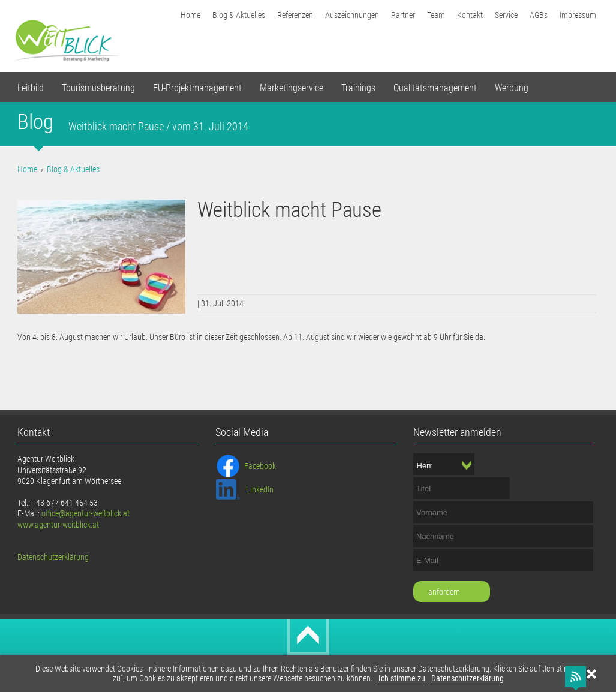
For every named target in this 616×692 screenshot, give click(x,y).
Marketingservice (292, 88)
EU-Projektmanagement (197, 88)
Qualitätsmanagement (435, 88)
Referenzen (295, 15)
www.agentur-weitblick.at (58, 525)
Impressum (578, 15)
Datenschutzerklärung (468, 679)
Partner (403, 15)
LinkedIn (260, 489)
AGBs (539, 15)
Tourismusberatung (98, 88)
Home (190, 15)
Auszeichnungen (352, 15)
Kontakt (470, 15)
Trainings (358, 88)
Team (436, 15)
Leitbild (31, 88)
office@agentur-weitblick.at (85, 513)
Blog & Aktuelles (239, 15)
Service (506, 15)
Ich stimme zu (402, 679)
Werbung (512, 88)
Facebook (260, 466)
